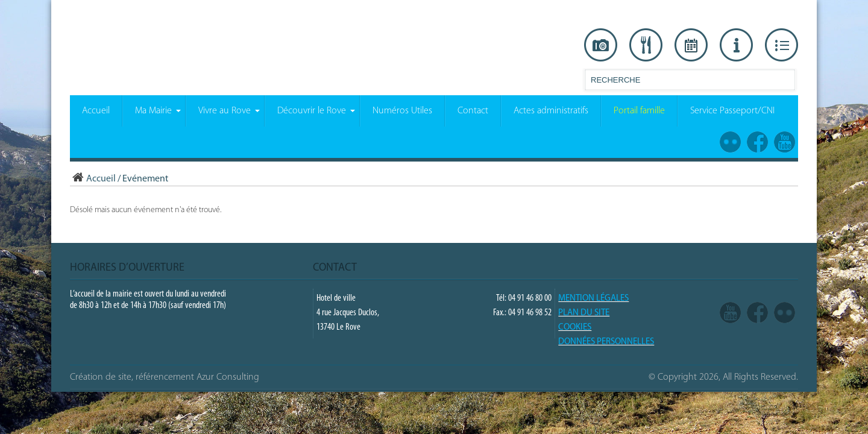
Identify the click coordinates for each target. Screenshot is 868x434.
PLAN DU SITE (584, 313)
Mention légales (593, 299)
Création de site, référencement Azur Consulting (165, 377)
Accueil (93, 179)
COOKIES (575, 328)
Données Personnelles (606, 342)
